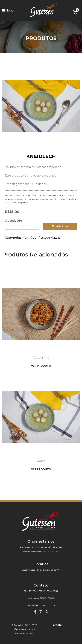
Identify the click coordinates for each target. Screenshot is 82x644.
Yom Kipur (30, 238)
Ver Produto (41, 366)
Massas (55, 238)
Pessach (44, 238)
